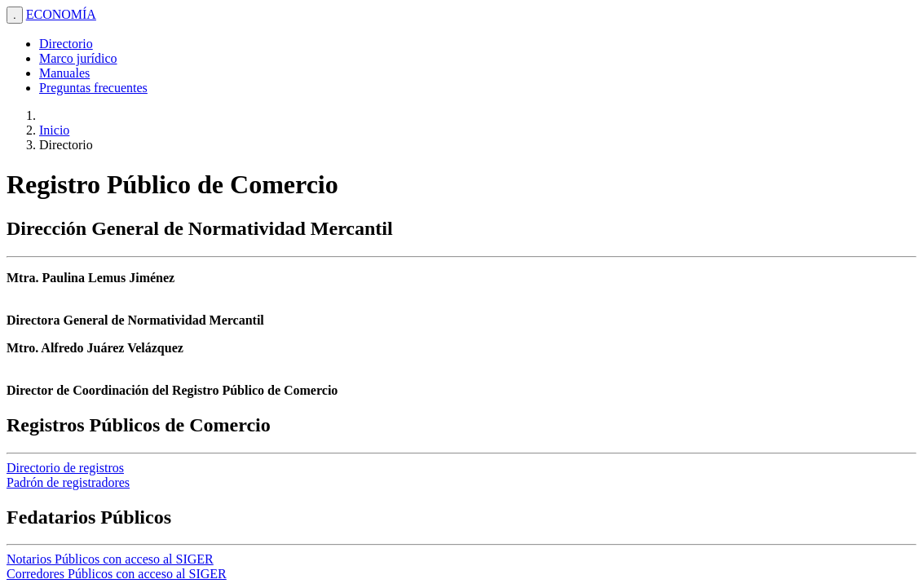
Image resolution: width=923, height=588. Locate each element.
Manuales (64, 73)
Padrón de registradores (68, 482)
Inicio (54, 130)
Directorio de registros (65, 468)
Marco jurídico (78, 58)
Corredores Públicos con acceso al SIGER (117, 574)
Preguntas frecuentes (93, 88)
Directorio (66, 44)
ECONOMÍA (61, 14)
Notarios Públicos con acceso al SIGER (110, 559)
